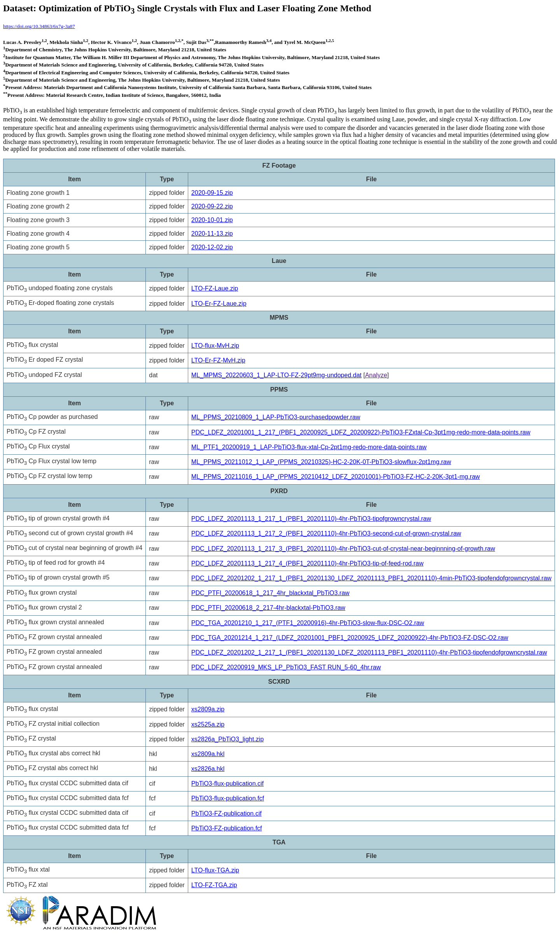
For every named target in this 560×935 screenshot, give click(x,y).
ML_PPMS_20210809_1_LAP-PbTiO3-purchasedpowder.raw (276, 417)
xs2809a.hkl (208, 754)
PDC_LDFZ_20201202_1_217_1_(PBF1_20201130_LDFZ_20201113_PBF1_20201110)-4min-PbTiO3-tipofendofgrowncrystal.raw (371, 578)
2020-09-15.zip (212, 193)
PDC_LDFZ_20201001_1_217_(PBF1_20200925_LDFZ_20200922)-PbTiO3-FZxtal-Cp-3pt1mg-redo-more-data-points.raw (361, 432)
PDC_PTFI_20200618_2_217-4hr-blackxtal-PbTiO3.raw (268, 608)
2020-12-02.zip (212, 247)
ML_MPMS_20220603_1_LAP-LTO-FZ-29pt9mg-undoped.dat (276, 375)
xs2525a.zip (208, 724)
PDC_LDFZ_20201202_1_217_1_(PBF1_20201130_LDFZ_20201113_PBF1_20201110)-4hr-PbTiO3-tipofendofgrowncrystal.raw (369, 652)
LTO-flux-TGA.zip (215, 870)
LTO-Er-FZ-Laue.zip (219, 304)
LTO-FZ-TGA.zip (214, 885)
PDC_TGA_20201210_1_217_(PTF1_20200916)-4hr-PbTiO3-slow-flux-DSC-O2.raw (308, 623)
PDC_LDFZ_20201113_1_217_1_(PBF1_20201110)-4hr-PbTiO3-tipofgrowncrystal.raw (311, 519)
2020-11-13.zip (212, 234)
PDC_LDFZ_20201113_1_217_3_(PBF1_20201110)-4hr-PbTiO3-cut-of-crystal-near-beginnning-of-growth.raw (343, 549)
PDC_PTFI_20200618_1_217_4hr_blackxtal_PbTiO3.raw (270, 593)
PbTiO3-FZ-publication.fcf (227, 828)
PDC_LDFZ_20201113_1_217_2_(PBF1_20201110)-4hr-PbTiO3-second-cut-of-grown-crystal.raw (326, 533)
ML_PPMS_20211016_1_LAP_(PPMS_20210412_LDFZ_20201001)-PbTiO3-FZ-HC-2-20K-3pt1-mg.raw (336, 477)
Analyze (376, 375)
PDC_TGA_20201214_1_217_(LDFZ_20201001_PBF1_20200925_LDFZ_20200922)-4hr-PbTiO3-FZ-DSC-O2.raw (350, 638)
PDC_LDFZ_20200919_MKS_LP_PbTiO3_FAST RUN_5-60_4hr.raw (286, 667)
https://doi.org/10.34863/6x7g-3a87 (39, 26)
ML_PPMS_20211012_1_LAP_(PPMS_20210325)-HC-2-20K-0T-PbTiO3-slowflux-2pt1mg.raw (321, 462)
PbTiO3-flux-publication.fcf (228, 798)
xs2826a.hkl (208, 769)
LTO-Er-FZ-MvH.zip (218, 360)
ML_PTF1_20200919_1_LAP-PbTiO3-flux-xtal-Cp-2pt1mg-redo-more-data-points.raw (309, 447)
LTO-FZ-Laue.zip (215, 288)
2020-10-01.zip (212, 220)
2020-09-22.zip (212, 206)
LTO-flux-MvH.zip (215, 346)
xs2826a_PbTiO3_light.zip (227, 739)
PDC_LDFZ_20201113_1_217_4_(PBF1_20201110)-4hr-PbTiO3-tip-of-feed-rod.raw (307, 563)
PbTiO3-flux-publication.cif (227, 784)
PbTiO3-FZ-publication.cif (227, 813)
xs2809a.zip (208, 709)
